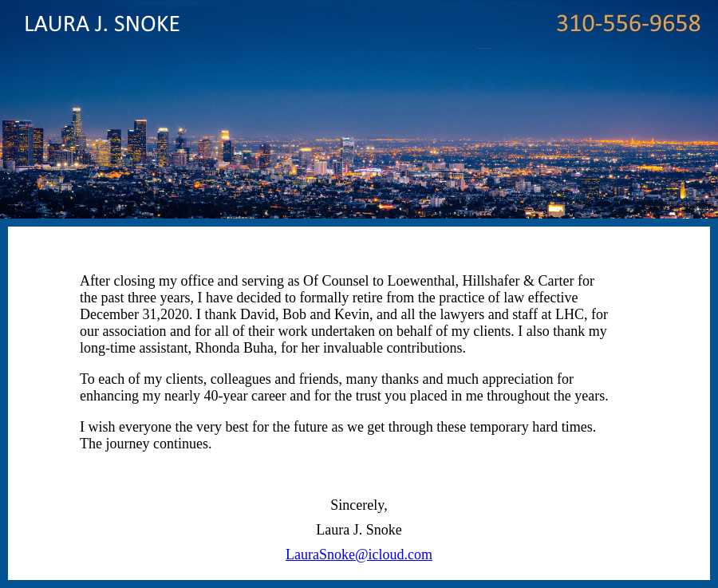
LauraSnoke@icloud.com (359, 554)
